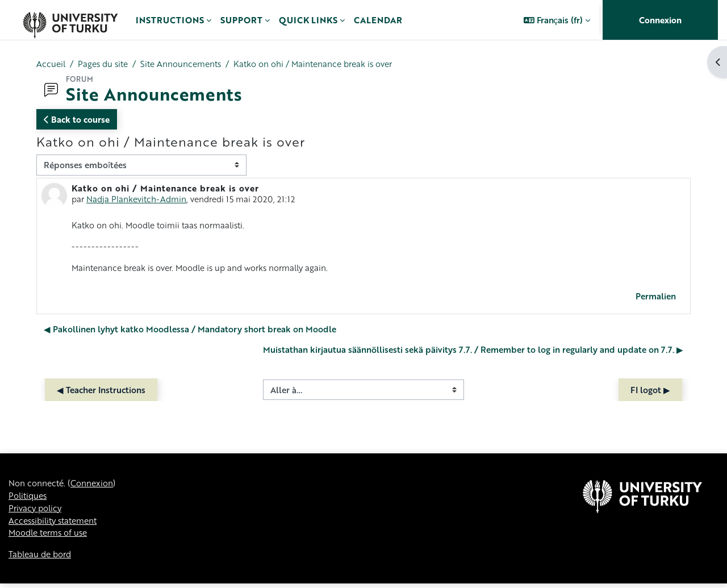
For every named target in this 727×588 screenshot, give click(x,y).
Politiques (29, 498)
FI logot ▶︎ (650, 391)
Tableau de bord (42, 558)
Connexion (660, 20)
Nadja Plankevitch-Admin (139, 199)
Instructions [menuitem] (170, 20)
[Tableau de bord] (70, 20)
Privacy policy (36, 511)
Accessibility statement (56, 524)
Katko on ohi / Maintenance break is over (326, 64)
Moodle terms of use (51, 537)
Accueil (51, 64)
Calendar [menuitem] (378, 20)
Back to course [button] (77, 120)
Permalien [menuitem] (656, 298)
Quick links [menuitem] (308, 20)
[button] (557, 20)
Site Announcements (188, 64)
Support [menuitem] (241, 20)
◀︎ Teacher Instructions (101, 391)
